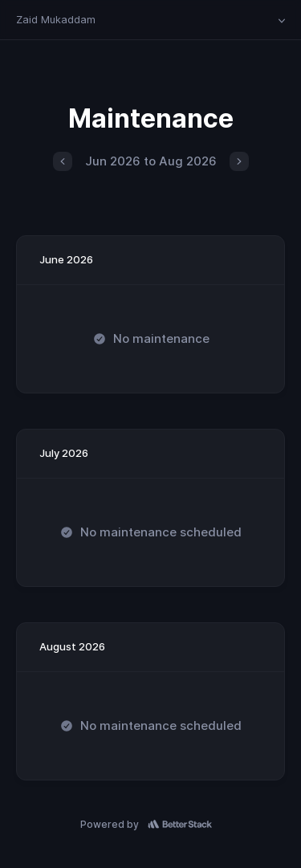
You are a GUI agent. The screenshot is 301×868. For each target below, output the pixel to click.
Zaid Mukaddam (56, 19)
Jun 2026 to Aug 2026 (151, 161)
